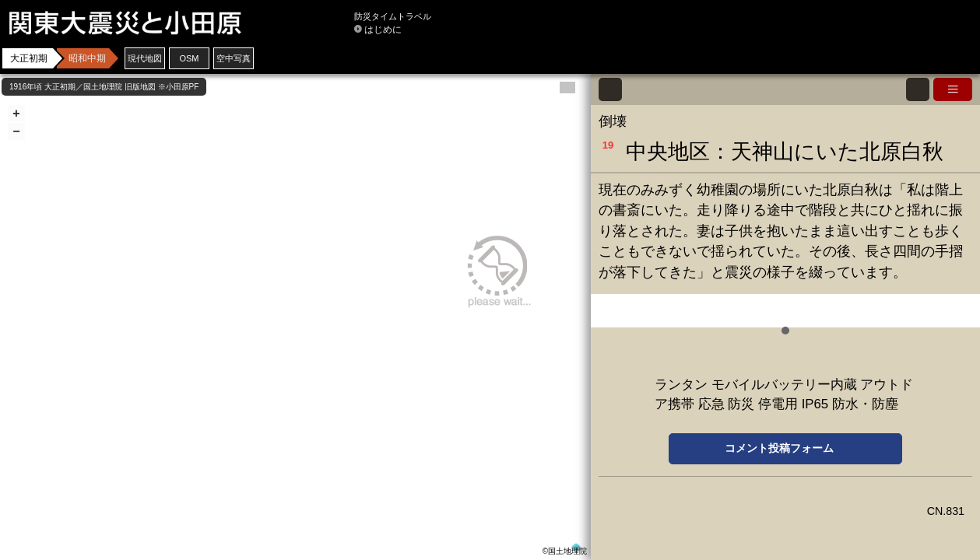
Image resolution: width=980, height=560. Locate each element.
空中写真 (234, 58)
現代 (145, 58)
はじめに (383, 30)
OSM (189, 58)
